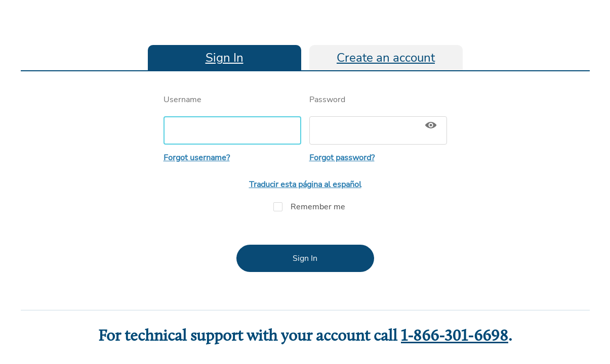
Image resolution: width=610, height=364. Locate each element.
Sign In (225, 58)
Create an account (386, 58)
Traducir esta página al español (305, 185)
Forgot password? (342, 158)
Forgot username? (197, 158)
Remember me (305, 207)
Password (378, 119)
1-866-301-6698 (455, 337)
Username (232, 119)
